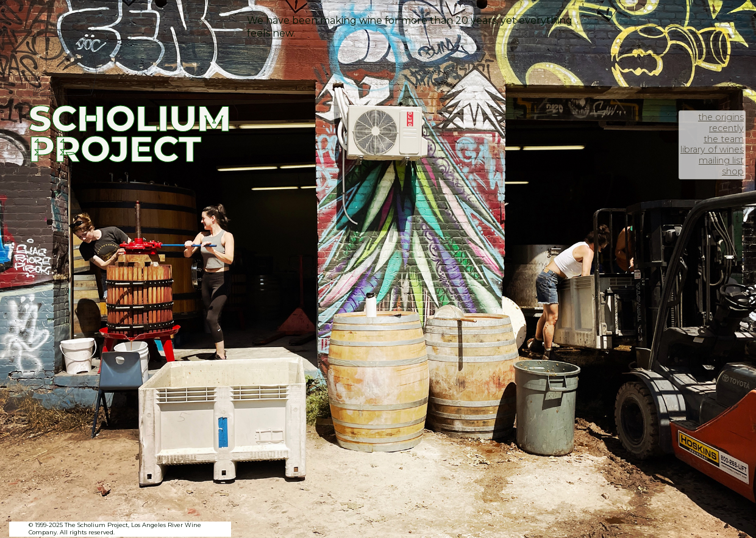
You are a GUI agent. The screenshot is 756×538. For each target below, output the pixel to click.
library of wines (712, 149)
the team (724, 139)
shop (733, 171)
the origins (721, 117)
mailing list (721, 160)
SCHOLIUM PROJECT (130, 134)
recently (726, 128)
